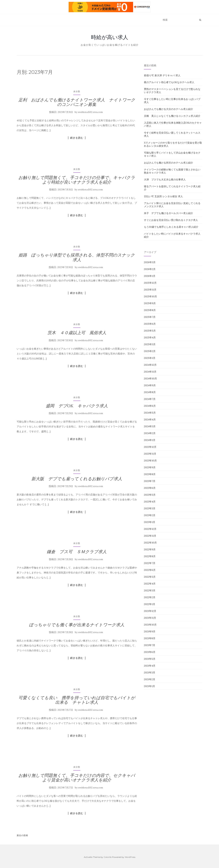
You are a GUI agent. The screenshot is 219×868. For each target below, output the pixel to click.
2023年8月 (150, 474)
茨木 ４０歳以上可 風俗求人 (77, 333)
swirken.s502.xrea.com (90, 112)
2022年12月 (150, 529)
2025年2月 (150, 351)
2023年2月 (150, 515)
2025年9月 (150, 303)
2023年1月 (150, 522)
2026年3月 (150, 262)
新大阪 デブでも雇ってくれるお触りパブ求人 (77, 479)
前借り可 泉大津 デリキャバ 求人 (162, 75)
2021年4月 (150, 666)
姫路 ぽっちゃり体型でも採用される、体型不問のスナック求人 (77, 257)
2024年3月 (150, 426)
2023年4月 (150, 502)
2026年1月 (150, 276)
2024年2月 (150, 433)
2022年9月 (150, 549)
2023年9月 (150, 467)
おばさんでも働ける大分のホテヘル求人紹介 (169, 109)
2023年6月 (150, 488)
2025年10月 (150, 296)
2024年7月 (150, 399)
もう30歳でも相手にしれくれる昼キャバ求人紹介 (171, 227)
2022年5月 (150, 577)
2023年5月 (150, 495)
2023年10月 (150, 461)
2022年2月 (150, 597)
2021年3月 (150, 673)
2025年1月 (150, 358)
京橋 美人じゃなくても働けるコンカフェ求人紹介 (172, 116)
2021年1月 (149, 686)
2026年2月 (150, 269)
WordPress (130, 857)
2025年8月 (150, 310)
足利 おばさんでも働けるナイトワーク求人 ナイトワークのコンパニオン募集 (77, 102)
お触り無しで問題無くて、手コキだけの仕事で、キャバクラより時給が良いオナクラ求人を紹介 (77, 180)
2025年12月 (150, 283)
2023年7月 (150, 481)
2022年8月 (150, 556)
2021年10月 (150, 625)
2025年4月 (150, 337)
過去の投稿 (22, 835)
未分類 (77, 91)
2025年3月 (150, 344)
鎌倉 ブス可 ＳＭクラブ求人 (77, 552)
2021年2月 (150, 679)
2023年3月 (150, 508)
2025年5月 (150, 331)
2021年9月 (150, 631)
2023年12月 (150, 447)
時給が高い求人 (110, 37)
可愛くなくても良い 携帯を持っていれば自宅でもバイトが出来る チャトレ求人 (77, 700)
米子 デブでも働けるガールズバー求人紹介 (169, 213)
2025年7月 (150, 317)
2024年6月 (150, 406)
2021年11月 (150, 618)
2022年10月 (150, 543)
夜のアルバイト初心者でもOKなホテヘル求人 (169, 82)
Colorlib (108, 857)
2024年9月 (150, 385)
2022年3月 (150, 590)
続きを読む (77, 138)
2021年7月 (150, 645)
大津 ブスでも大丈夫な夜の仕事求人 (165, 180)
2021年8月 (150, 638)
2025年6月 (150, 324)
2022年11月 (150, 536)
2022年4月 (150, 584)
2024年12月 (150, 365)
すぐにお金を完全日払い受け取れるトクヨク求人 (171, 220)
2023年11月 (150, 454)
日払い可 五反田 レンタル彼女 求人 (163, 196)
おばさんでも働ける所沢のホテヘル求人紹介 (169, 163)
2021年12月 (150, 611)
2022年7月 (150, 563)
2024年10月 (150, 379)
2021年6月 (150, 652)
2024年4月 (150, 420)
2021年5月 (150, 659)
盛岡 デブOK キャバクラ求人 (77, 406)
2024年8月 (150, 392)
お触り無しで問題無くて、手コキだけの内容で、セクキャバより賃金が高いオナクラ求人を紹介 (77, 778)
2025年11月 (150, 290)
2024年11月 (150, 372)
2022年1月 (150, 604)
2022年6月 (150, 570)
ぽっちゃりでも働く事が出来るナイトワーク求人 (77, 625)
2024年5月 (150, 413)
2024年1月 (150, 440)
